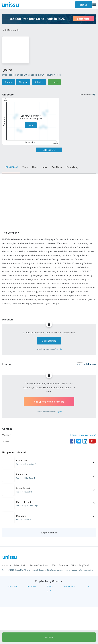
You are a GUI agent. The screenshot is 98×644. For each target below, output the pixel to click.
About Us (7, 565)
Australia (13, 586)
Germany (32, 586)
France (50, 586)
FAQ (54, 565)
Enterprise (63, 565)
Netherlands (69, 586)
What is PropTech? (80, 565)
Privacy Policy (21, 565)
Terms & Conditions (39, 565)
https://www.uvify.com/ (83, 435)
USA (49, 590)
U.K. (88, 586)
